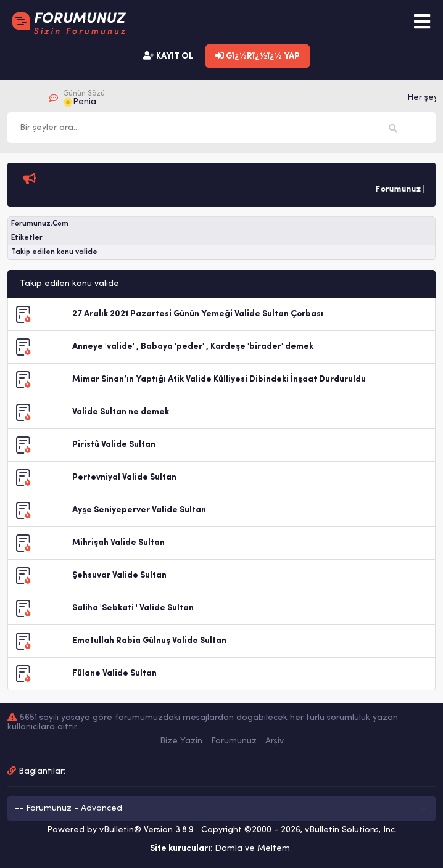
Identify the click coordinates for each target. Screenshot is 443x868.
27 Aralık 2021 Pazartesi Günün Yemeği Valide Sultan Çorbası (198, 314)
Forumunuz (234, 741)
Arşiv (275, 741)
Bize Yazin (181, 741)
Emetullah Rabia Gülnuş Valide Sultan (149, 641)
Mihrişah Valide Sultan (118, 543)
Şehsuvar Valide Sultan (119, 575)
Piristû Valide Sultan (114, 445)
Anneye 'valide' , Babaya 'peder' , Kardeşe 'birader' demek (193, 347)
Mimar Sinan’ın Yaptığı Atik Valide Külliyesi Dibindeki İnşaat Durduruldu (219, 379)
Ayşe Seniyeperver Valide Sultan (139, 510)
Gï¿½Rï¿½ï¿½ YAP (258, 56)
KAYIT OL (168, 56)
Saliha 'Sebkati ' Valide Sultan (133, 608)
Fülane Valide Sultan (114, 674)
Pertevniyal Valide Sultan (124, 477)
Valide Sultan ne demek (121, 412)
